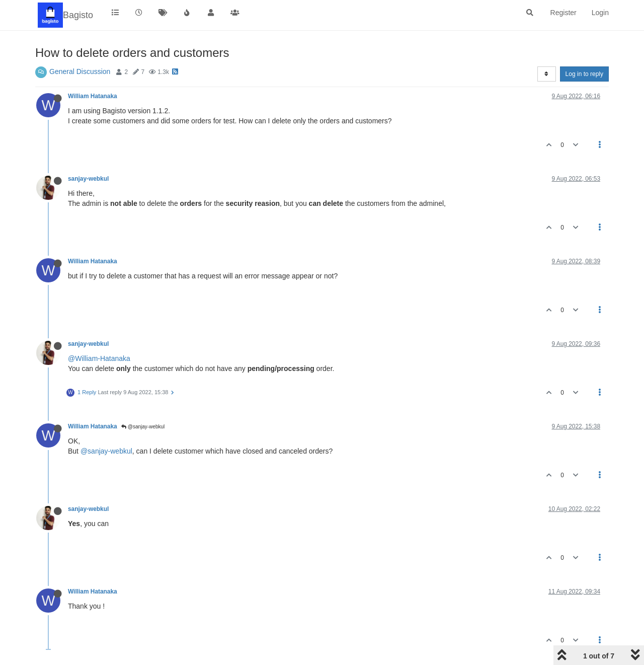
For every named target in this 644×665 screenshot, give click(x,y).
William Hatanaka (93, 96)
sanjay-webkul (88, 179)
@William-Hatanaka (99, 358)
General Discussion (80, 71)
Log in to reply (584, 74)
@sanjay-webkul (143, 427)
